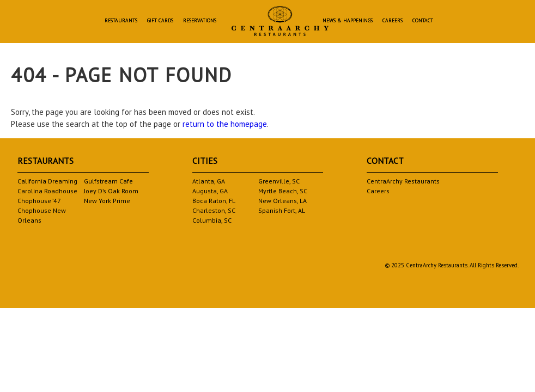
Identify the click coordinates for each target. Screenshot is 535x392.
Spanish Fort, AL (282, 210)
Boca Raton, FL (214, 201)
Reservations (200, 21)
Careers (393, 21)
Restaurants (121, 21)
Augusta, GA (210, 191)
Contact (423, 21)
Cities (205, 161)
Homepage (280, 21)
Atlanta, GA (209, 181)
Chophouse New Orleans (42, 215)
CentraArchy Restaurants (403, 181)
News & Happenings (348, 21)
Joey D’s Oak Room (111, 191)
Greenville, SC (279, 181)
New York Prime (107, 201)
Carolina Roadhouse (47, 191)
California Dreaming (47, 181)
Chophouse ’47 (39, 201)
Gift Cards (160, 21)
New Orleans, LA (282, 201)
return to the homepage (225, 124)
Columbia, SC (212, 220)
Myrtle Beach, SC (283, 191)
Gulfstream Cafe (108, 181)
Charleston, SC (214, 210)
